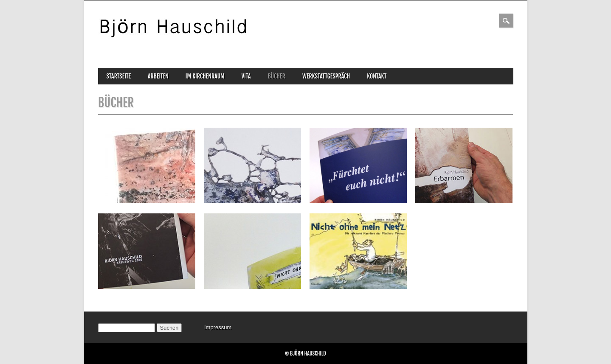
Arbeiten (158, 76)
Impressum (218, 327)
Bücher (277, 76)
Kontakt (377, 76)
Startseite (119, 76)
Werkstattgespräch (326, 76)
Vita (246, 76)
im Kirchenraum (205, 76)
